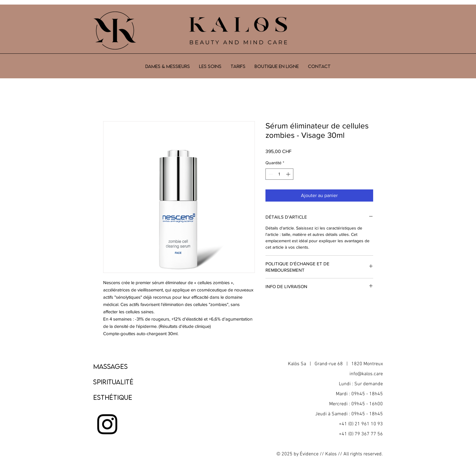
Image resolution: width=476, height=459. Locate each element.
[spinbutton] (279, 174)
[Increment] (289, 174)
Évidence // (312, 454)
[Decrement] (270, 174)
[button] (210, 66)
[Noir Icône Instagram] (107, 424)
